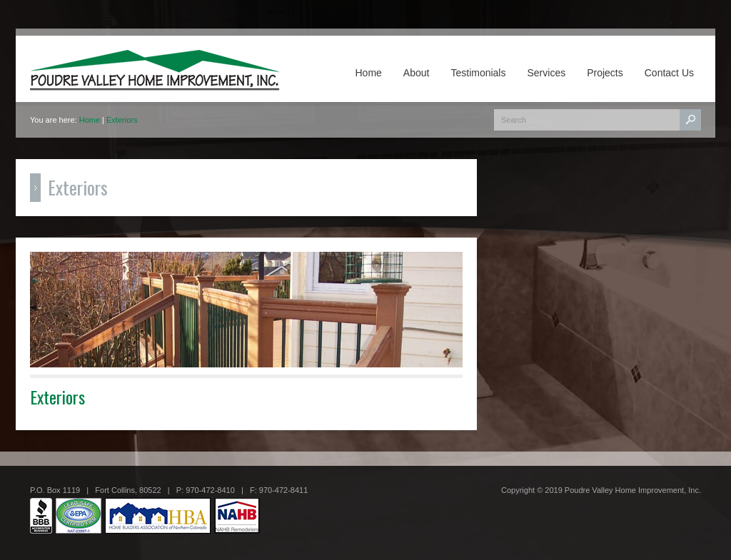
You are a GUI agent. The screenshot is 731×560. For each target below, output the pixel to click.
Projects (605, 73)
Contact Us (669, 73)
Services (546, 73)
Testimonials (478, 73)
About (417, 73)
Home (369, 73)
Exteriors (122, 120)
